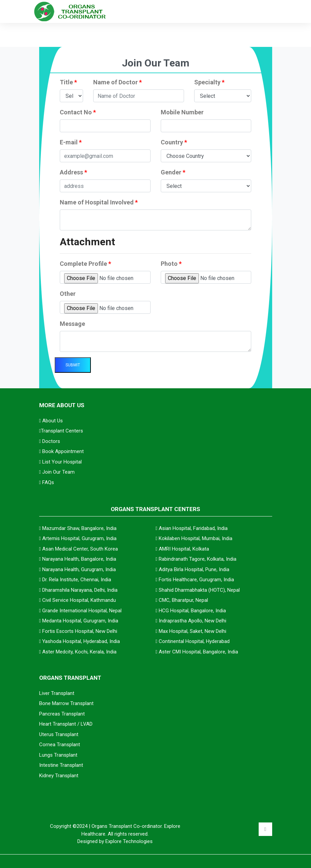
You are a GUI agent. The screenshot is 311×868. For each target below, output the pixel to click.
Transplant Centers (61, 431)
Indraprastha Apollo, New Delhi (192, 621)
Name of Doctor (118, 82)
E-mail (71, 142)
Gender (173, 172)
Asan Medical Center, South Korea (80, 549)
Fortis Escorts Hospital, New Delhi (80, 631)
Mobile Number (182, 112)
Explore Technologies (129, 841)
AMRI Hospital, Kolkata (184, 549)
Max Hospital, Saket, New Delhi (192, 631)
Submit (73, 365)
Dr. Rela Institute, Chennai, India (77, 580)
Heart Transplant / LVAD (66, 724)
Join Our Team (57, 472)
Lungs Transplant (58, 755)
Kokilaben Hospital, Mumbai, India (196, 538)
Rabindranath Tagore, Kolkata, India (198, 559)
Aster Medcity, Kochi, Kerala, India (79, 652)
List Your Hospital (60, 462)
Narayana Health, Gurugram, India (79, 569)
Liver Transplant (57, 693)
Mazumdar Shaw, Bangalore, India (79, 528)
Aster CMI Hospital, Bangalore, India (198, 652)
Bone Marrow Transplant (66, 703)
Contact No (78, 112)
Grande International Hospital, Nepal (82, 611)
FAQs (47, 482)
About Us (51, 421)
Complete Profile (85, 264)
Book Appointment (61, 451)
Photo (171, 264)
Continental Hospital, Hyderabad (194, 641)
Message (72, 324)
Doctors (50, 441)
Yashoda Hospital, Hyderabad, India (81, 641)
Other (68, 294)
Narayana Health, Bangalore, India (79, 559)
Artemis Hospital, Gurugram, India (79, 538)
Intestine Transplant (61, 765)
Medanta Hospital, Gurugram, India (80, 621)
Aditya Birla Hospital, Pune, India (194, 569)
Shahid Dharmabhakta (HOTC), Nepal (199, 590)
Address (73, 172)
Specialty (209, 82)
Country (174, 142)
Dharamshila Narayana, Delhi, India (80, 590)
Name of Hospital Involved (99, 202)
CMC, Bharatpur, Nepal (183, 600)
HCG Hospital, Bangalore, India (192, 611)
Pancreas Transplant (62, 714)
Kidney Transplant (59, 776)
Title (68, 82)
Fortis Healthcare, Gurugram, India (196, 580)
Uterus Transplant (59, 734)
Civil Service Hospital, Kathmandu (79, 600)
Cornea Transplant (60, 745)
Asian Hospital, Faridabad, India (193, 528)
